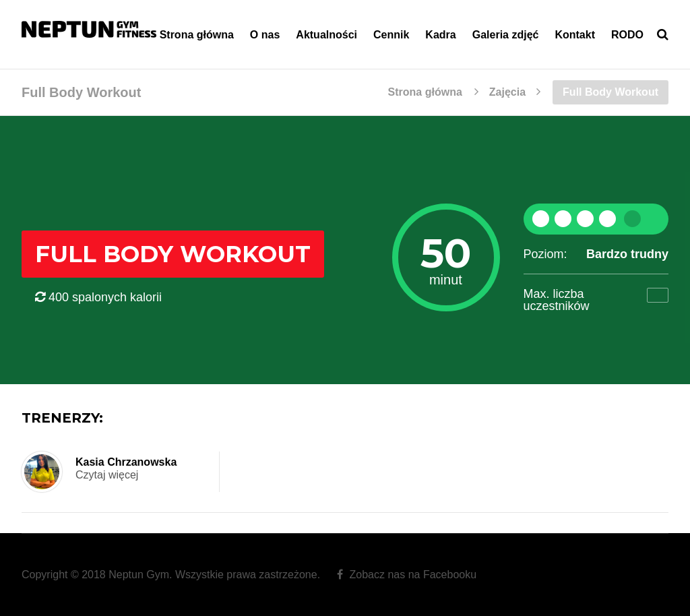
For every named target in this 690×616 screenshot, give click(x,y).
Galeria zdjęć (506, 35)
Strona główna (197, 35)
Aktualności (326, 35)
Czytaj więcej (107, 475)
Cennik (391, 35)
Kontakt (575, 35)
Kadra (440, 35)
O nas (265, 35)
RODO (627, 35)
